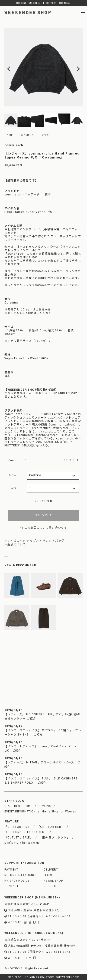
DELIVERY (51, 869)
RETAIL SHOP (53, 880)
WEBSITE (13, 922)
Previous (12, 67)
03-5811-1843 (58, 952)
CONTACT (11, 886)
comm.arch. (14, 145)
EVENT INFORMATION (20, 811)
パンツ (47, 540)
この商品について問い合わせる (43, 527)
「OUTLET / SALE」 (19, 837)
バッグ (60, 540)
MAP (45, 904)
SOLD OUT (43, 515)
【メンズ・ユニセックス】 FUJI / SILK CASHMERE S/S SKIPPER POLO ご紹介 (41, 780)
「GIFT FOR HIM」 (18, 827)
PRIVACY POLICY (17, 880)
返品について (17, 544)
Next (75, 67)
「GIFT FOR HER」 (51, 827)
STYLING (45, 806)
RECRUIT (50, 886)
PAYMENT (11, 869)
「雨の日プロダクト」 (55, 837)
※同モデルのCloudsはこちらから (28, 313)
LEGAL (48, 875)
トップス (33, 540)
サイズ (13, 488)
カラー (13, 475)
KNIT (45, 135)
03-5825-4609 (58, 916)
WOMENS (27, 135)
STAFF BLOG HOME (18, 806)
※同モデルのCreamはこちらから (28, 309)
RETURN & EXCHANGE (21, 875)
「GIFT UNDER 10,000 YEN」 (26, 832)
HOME (9, 135)
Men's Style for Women (59, 811)
